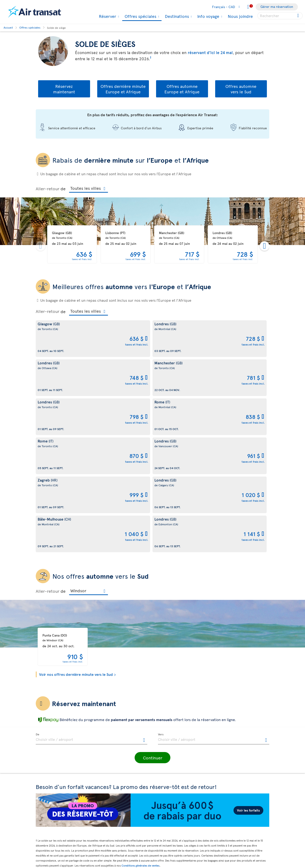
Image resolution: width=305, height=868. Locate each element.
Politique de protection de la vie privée (120, 757)
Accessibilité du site (51, 845)
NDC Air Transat (167, 836)
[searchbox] (280, 16)
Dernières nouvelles (170, 828)
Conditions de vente (111, 746)
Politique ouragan (168, 804)
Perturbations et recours (114, 781)
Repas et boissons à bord (174, 845)
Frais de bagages (48, 774)
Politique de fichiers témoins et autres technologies (119, 771)
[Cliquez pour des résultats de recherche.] (298, 16)
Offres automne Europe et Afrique (182, 89)
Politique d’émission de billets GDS (122, 840)
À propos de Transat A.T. (54, 741)
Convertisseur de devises (174, 796)
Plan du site (45, 853)
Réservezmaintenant (64, 89)
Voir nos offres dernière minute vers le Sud (76, 518)
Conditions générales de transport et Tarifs (121, 736)
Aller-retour (48, 188)
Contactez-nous (167, 771)
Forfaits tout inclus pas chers (177, 820)
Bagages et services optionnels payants (119, 830)
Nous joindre (240, 16)
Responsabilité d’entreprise (56, 782)
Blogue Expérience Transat (175, 755)
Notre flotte (45, 765)
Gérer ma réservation (277, 7)
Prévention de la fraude (113, 857)
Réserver (107, 16)
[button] (152, 602)
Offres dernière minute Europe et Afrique (123, 89)
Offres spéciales (140, 17)
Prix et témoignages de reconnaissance (53, 793)
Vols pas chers (166, 812)
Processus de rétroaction (55, 836)
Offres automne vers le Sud (241, 89)
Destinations (176, 16)
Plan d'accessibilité (50, 820)
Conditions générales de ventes (140, 709)
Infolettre (162, 763)
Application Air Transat (172, 746)
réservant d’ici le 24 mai (210, 52)
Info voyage (208, 16)
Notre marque (46, 749)
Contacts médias (168, 779)
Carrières (43, 803)
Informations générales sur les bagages (178, 855)
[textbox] (91, 583)
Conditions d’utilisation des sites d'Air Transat (120, 792)
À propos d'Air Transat (52, 733)
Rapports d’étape (48, 828)
